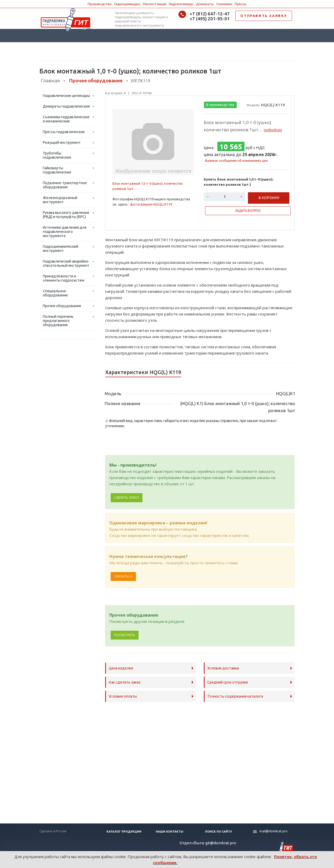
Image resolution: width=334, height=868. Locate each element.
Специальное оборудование (55, 293)
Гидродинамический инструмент (61, 249)
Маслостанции (155, 4)
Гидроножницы (181, 4)
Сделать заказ (127, 497)
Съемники (224, 4)
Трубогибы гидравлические (57, 155)
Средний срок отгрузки (228, 682)
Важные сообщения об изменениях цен (236, 160)
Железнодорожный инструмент (60, 200)
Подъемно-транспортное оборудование (65, 185)
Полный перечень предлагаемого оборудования (58, 321)
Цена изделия (121, 668)
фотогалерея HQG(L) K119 (151, 204)
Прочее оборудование (62, 306)
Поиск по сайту (219, 832)
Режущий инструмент (62, 142)
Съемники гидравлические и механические (66, 119)
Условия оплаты (123, 696)
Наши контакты (170, 832)
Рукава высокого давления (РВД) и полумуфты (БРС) (66, 215)
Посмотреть (125, 635)
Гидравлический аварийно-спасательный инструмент (66, 263)
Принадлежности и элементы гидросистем (64, 278)
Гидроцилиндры (127, 4)
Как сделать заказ (124, 682)
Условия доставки (223, 668)
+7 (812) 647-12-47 (210, 14)
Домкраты (205, 4)
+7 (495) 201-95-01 (210, 19)
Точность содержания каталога (235, 696)
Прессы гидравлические (64, 132)
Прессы (241, 4)
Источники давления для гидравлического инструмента (65, 232)
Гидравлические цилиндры (66, 96)
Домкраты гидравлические (66, 106)
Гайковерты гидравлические (57, 170)
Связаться (123, 576)
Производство (100, 4)
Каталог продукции (124, 832)
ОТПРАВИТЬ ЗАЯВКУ (264, 16)
